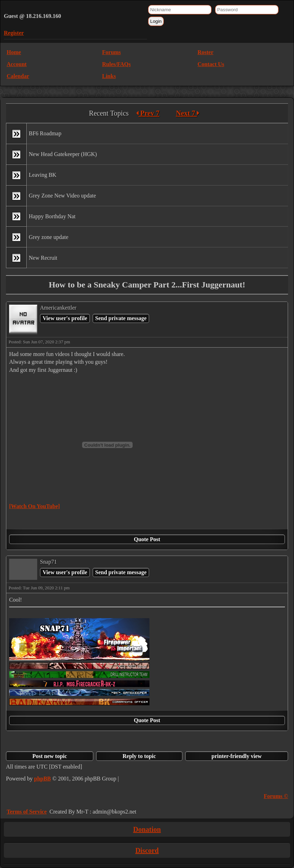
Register (14, 33)
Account (17, 64)
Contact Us (211, 64)
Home (14, 52)
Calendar (18, 76)
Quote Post (147, 539)
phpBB (42, 779)
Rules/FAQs (116, 64)
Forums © (276, 796)
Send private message (121, 318)
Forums (111, 52)
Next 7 (188, 113)
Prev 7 (148, 113)
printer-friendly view (237, 756)
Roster (205, 52)
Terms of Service (27, 812)
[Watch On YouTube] (35, 506)
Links (109, 76)
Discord (147, 850)
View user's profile (65, 318)
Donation (147, 829)
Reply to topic (139, 756)
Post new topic (50, 756)
